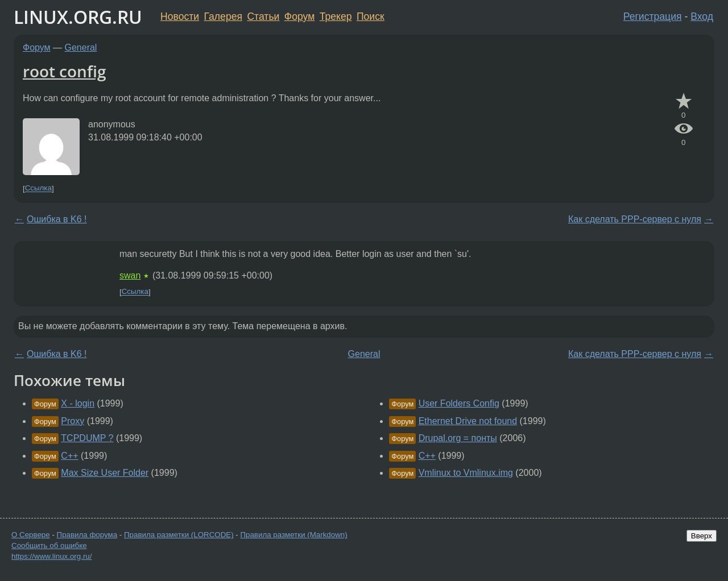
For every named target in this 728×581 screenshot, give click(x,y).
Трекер (336, 16)
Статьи (263, 16)
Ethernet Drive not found (468, 421)
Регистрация (653, 16)
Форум (299, 16)
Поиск (371, 16)
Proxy (73, 421)
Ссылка (38, 188)
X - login (78, 403)
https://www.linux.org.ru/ (51, 556)
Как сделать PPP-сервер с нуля (635, 219)
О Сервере (31, 535)
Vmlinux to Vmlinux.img (466, 473)
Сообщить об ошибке (49, 545)
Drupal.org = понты (458, 438)
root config (65, 71)
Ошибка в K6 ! (57, 219)
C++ (69, 456)
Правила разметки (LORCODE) (179, 535)
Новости (180, 16)
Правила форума (87, 535)
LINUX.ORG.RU (78, 17)
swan (130, 275)
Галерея (223, 16)
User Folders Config (459, 403)
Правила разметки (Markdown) (293, 535)
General (81, 47)
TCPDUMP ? (87, 438)
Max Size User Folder (105, 473)
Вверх (702, 536)
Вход (702, 16)
